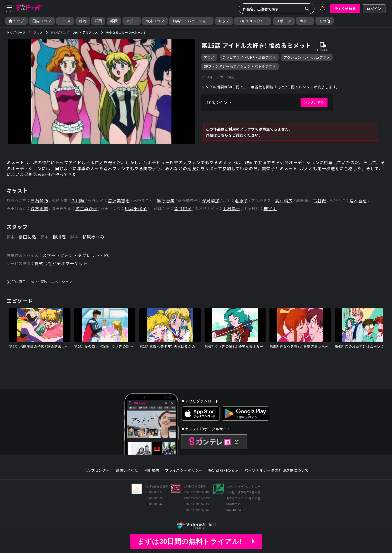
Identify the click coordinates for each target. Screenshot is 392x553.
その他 (325, 21)
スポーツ (284, 21)
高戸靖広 (284, 201)
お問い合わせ (127, 470)
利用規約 (152, 470)
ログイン (374, 9)
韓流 (83, 21)
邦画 (114, 21)
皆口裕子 (183, 208)
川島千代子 (136, 208)
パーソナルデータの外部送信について (277, 470)
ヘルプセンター (97, 470)
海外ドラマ (155, 21)
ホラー (305, 21)
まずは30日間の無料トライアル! (196, 541)
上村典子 (231, 208)
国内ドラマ (42, 21)
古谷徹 (319, 201)
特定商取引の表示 (224, 470)
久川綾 (78, 201)
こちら (223, 135)
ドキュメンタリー (253, 21)
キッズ (224, 21)
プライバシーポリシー (184, 470)
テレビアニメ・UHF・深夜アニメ (249, 57)
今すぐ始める (345, 9)
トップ (16, 21)
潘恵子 (241, 201)
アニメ (65, 21)
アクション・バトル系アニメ (307, 57)
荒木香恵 (358, 201)
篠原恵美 (166, 201)
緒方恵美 (39, 208)
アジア (132, 21)
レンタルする (314, 102)
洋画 (98, 21)
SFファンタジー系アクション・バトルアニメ (240, 66)
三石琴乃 (39, 201)
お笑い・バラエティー (191, 21)
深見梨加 (211, 201)
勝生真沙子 (86, 208)
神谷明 (270, 208)
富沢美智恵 (119, 201)
